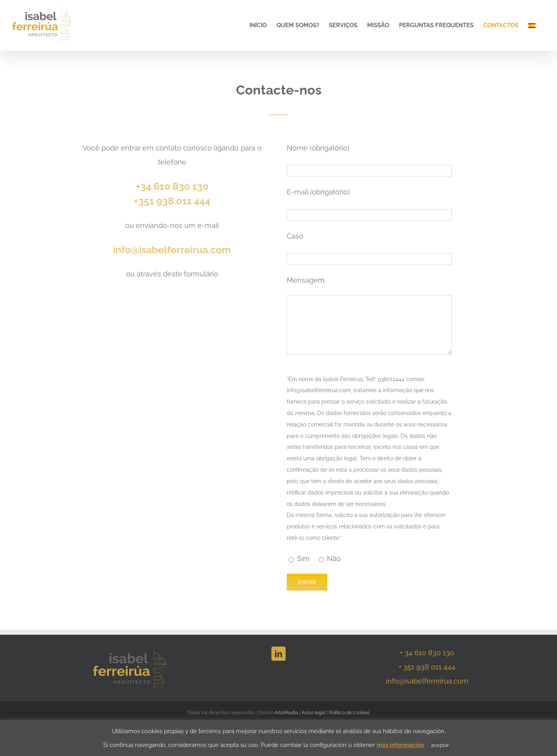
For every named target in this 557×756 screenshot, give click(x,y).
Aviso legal (314, 713)
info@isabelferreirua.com (172, 250)
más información (400, 745)
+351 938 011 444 (172, 201)
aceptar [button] (440, 745)
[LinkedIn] (278, 654)
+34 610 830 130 (172, 186)
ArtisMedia (286, 713)
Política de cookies (349, 713)
